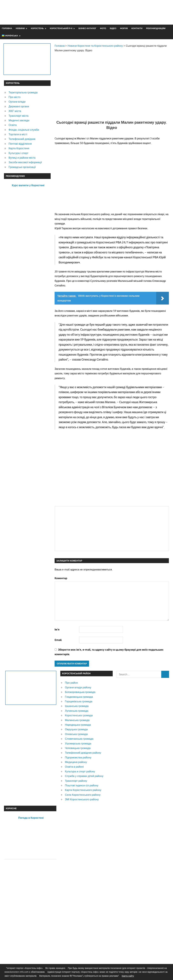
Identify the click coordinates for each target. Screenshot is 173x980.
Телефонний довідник (22, 139)
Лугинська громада (77, 711)
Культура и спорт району (80, 771)
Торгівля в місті (18, 134)
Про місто (15, 97)
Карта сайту (128, 976)
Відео (113, 28)
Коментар (61, 578)
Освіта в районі (74, 767)
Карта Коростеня (19, 148)
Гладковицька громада (79, 697)
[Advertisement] (111, 12)
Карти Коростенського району (83, 790)
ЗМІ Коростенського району (82, 799)
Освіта (13, 125)
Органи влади (17, 102)
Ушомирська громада (78, 743)
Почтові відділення (20, 144)
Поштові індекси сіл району (82, 785)
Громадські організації (22, 167)
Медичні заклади (19, 120)
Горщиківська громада (79, 701)
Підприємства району (78, 757)
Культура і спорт (18, 153)
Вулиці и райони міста (22, 158)
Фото (103, 28)
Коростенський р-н (61, 28)
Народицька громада (78, 725)
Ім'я (57, 629)
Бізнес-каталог (87, 28)
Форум (124, 28)
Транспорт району (76, 781)
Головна (7, 28)
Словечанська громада (79, 739)
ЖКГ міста (15, 111)
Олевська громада (76, 734)
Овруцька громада (76, 729)
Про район (71, 683)
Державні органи (19, 106)
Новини (20, 28)
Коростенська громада (79, 715)
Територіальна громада (23, 92)
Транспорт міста (18, 116)
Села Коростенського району (83, 795)
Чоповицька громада (78, 748)
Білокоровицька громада (80, 692)
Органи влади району (78, 687)
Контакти (137, 28)
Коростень (37, 28)
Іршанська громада (77, 706)
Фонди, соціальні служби (24, 130)
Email (58, 640)
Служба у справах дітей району (84, 776)
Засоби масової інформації (25, 162)
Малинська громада (77, 720)
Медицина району (76, 762)
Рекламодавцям (156, 28)
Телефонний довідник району (83, 753)
